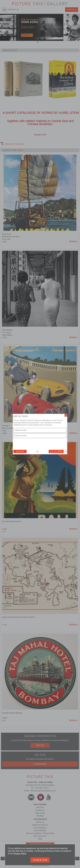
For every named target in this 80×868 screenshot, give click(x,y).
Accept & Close (40, 860)
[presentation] (33, 444)
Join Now (20, 451)
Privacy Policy (20, 853)
